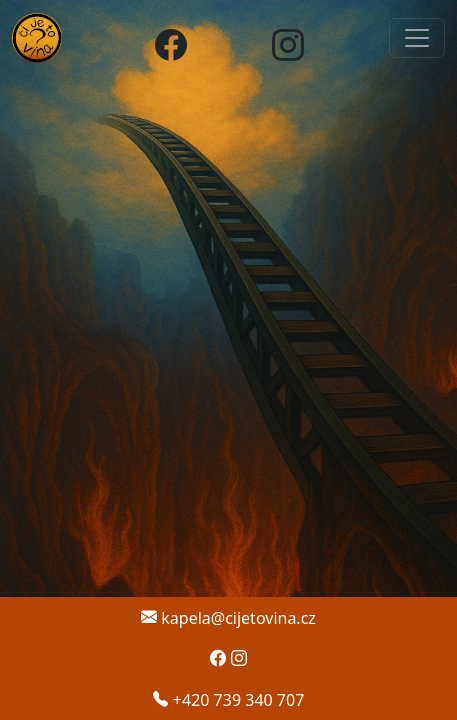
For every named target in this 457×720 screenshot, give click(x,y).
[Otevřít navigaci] (417, 38)
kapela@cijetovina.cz (228, 618)
